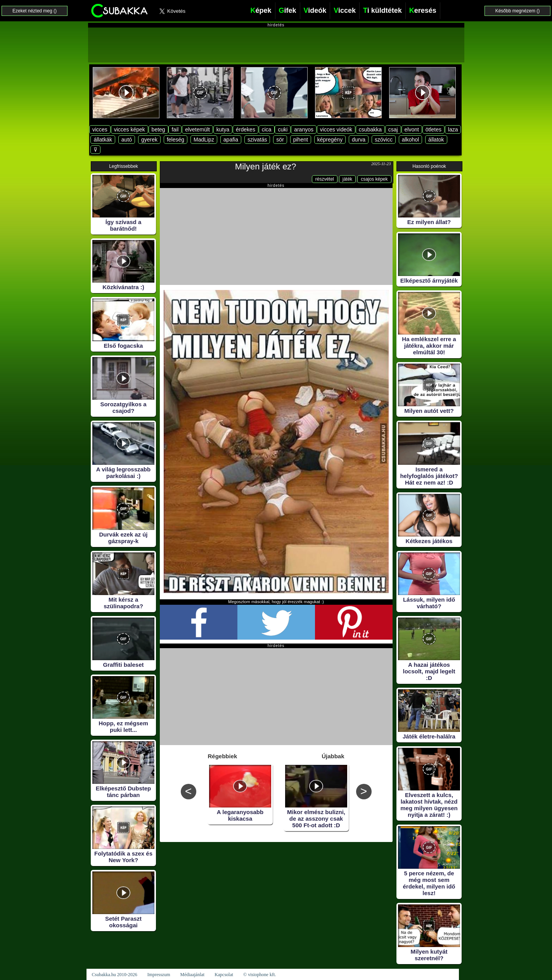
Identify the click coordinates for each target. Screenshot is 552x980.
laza (453, 129)
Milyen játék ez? (266, 166)
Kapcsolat (224, 975)
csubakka (370, 129)
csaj (393, 129)
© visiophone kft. (260, 975)
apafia (231, 140)
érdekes (246, 129)
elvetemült (197, 129)
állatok (436, 140)
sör (280, 140)
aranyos (304, 129)
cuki (283, 129)
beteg (158, 129)
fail (175, 129)
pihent (301, 140)
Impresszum (159, 975)
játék (347, 179)
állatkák (103, 140)
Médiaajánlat (192, 975)
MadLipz (204, 140)
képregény (330, 140)
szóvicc (384, 140)
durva (359, 140)
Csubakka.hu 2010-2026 (115, 975)
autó (127, 140)
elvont (412, 129)
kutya (223, 129)
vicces (100, 129)
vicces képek (130, 129)
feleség (176, 140)
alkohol (410, 140)
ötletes (433, 129)
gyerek (149, 140)
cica (267, 129)
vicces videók (336, 129)
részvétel (325, 179)
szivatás (257, 140)
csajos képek (374, 179)
